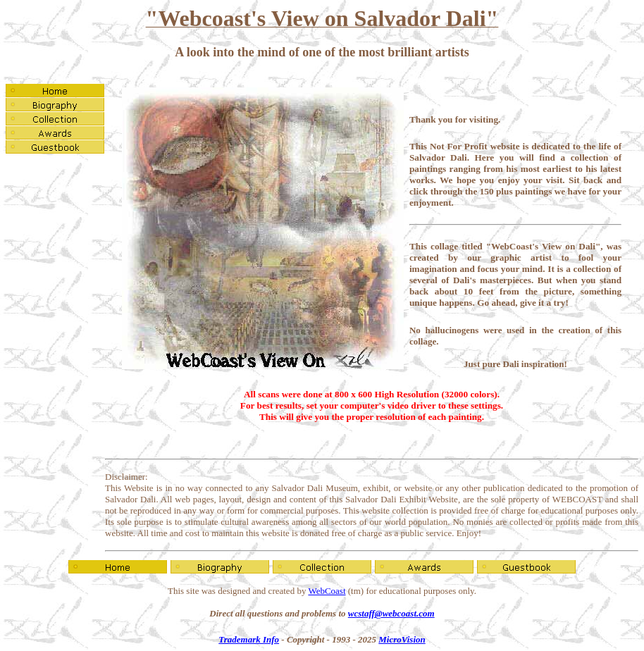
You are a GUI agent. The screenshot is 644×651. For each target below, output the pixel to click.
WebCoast (327, 591)
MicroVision (402, 639)
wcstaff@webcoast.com (391, 613)
